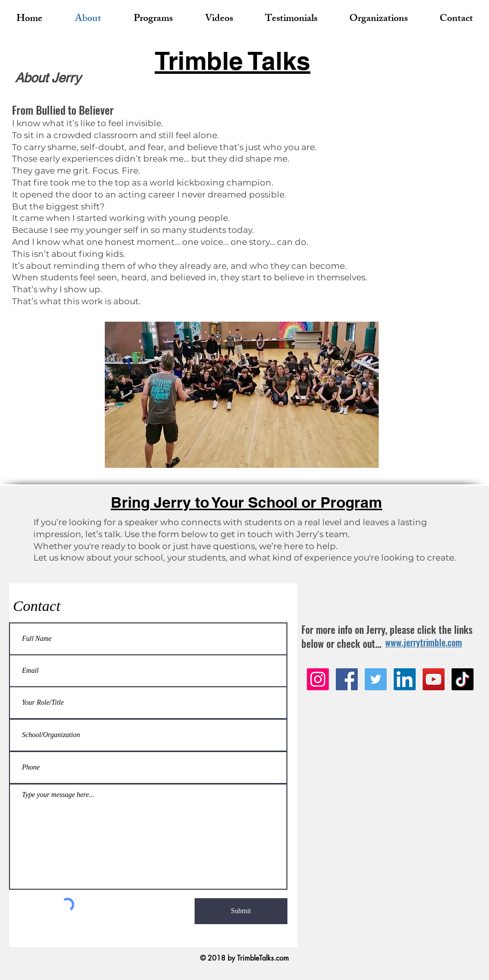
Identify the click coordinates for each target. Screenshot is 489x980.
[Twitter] (376, 679)
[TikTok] (463, 679)
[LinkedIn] (405, 679)
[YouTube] (434, 679)
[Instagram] (318, 679)
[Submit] (241, 911)
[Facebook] (347, 679)
